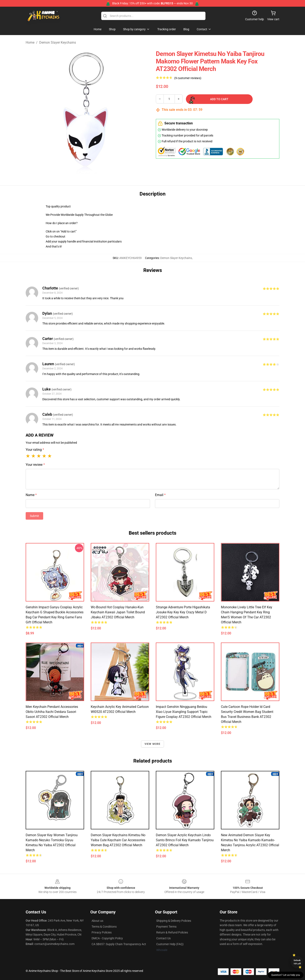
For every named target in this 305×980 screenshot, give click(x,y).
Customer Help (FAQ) (170, 944)
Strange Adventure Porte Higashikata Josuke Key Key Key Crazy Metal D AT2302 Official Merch (183, 612)
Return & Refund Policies (172, 932)
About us (97, 921)
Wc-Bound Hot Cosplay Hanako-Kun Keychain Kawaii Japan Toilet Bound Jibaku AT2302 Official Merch (118, 612)
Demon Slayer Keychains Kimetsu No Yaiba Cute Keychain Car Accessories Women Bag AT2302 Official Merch (118, 840)
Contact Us (163, 938)
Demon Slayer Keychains (58, 42)
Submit (34, 516)
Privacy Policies (102, 932)
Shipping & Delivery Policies (174, 921)
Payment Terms (166, 927)
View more (153, 744)
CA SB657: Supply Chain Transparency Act (119, 944)
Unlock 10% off (297, 962)
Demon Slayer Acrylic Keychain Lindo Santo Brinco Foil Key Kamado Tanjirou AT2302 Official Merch (185, 840)
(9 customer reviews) (188, 78)
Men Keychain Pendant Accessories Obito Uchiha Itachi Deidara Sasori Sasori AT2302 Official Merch (52, 712)
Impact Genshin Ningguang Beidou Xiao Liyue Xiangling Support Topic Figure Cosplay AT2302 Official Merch (184, 712)
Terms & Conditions (104, 927)
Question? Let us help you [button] (286, 975)
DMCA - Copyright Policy (107, 938)
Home (30, 42)
